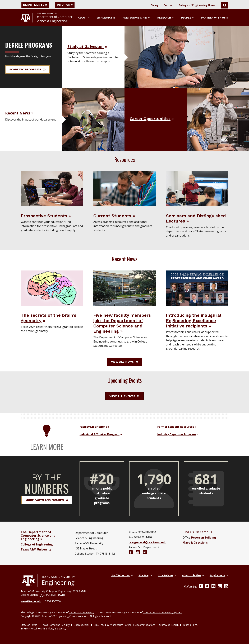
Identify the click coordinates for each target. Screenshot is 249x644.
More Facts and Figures (47, 500)
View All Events (124, 396)
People (187, 18)
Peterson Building (204, 538)
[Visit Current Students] (124, 188)
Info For (65, 5)
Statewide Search (169, 625)
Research (165, 18)
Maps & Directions (195, 543)
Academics (106, 18)
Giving (155, 5)
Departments (35, 5)
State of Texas (29, 625)
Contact (169, 5)
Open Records (82, 625)
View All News (125, 362)
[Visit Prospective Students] (52, 188)
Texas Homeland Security (55, 625)
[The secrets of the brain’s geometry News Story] (52, 288)
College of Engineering (37, 544)
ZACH (61, 595)
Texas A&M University (36, 549)
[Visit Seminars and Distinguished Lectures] (197, 188)
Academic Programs (27, 69)
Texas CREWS (190, 625)
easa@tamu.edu (31, 601)
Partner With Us (215, 18)
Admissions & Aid (136, 18)
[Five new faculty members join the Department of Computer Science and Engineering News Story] (124, 288)
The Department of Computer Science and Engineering (38, 535)
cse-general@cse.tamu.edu (147, 542)
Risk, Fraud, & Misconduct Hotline (112, 625)
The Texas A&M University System (163, 612)
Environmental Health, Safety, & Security (43, 628)
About (84, 18)
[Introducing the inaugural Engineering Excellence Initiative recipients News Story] (197, 288)
